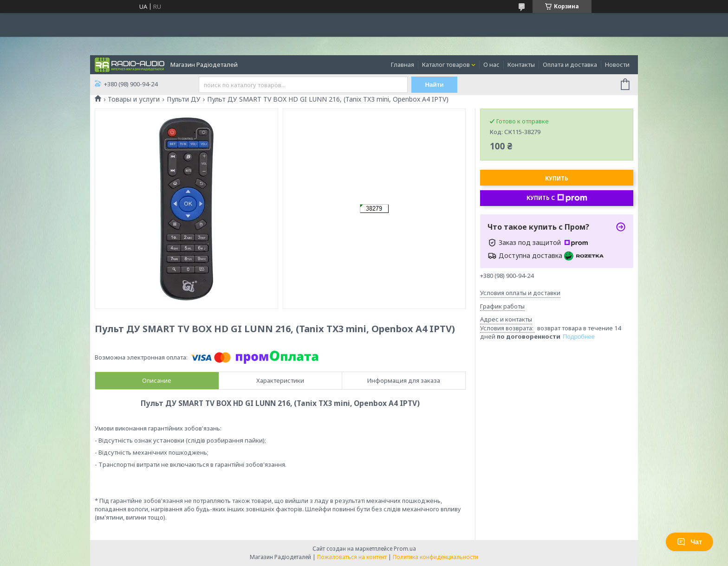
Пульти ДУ (184, 99)
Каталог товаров (446, 64)
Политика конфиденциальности (435, 557)
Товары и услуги (134, 99)
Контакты (521, 64)
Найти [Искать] (435, 85)
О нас (491, 64)
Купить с (557, 198)
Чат (689, 542)
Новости (617, 64)
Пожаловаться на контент (352, 557)
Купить (557, 178)
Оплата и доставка (570, 64)
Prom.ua (405, 549)
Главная (403, 64)
